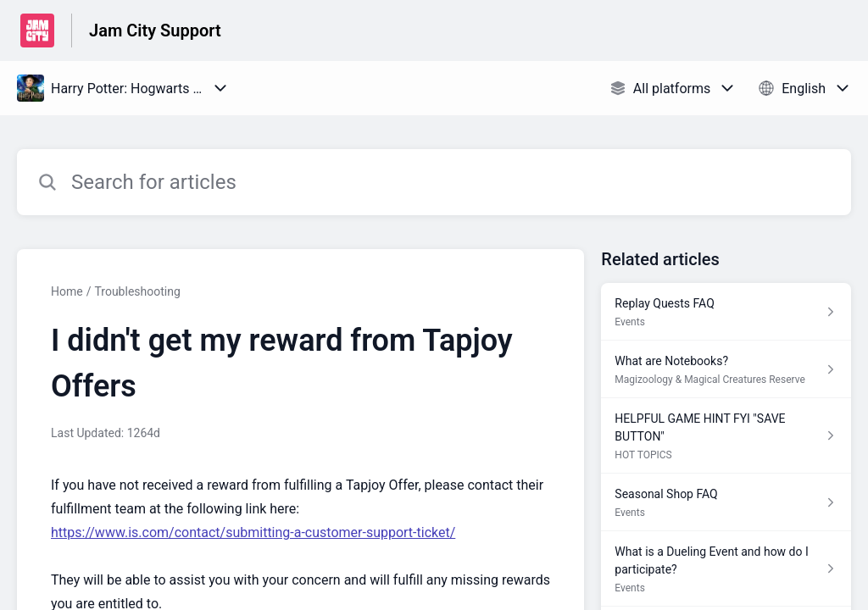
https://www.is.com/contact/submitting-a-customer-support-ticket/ (253, 532)
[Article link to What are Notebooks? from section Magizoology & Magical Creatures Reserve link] (726, 369)
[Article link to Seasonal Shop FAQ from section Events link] (726, 502)
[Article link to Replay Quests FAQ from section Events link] (726, 312)
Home (67, 291)
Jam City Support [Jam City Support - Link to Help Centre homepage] (155, 30)
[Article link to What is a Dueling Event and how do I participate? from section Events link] (726, 569)
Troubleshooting (137, 291)
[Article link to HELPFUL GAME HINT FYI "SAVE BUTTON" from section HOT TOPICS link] (726, 436)
